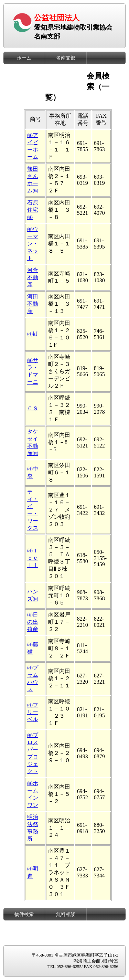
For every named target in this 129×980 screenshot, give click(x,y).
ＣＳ (33, 408)
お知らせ (66, 83)
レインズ (24, 939)
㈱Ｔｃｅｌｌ (33, 558)
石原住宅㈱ (33, 210)
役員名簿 (24, 70)
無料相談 (66, 914)
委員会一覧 (66, 70)
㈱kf (32, 334)
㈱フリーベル (33, 712)
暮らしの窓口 (24, 927)
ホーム (24, 58)
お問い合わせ (66, 939)
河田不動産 (33, 304)
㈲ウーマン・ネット (33, 244)
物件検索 (24, 914)
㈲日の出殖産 (33, 622)
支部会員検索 (24, 83)
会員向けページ (24, 95)
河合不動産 (33, 277)
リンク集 (66, 927)
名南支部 (66, 58)
